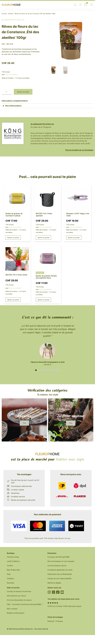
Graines (11, 14)
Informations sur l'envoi (16, 596)
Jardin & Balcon (13, 561)
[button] (36, 370)
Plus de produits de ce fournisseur (79, 150)
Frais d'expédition (11, 74)
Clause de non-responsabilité (59, 578)
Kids (9, 574)
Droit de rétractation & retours (19, 600)
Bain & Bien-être (13, 570)
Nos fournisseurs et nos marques (61, 561)
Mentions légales (54, 583)
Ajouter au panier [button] (13, 237)
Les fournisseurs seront (57, 566)
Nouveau (11, 583)
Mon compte (12, 609)
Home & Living (13, 557)
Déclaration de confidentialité (60, 574)
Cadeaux (11, 578)
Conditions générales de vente (60, 570)
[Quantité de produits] (7, 92)
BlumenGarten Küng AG (13, 20)
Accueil (4, 14)
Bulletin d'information (16, 613)
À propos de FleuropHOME (58, 557)
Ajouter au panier (23, 92)
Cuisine (10, 566)
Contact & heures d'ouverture (19, 591)
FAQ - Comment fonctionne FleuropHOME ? (25, 604)
